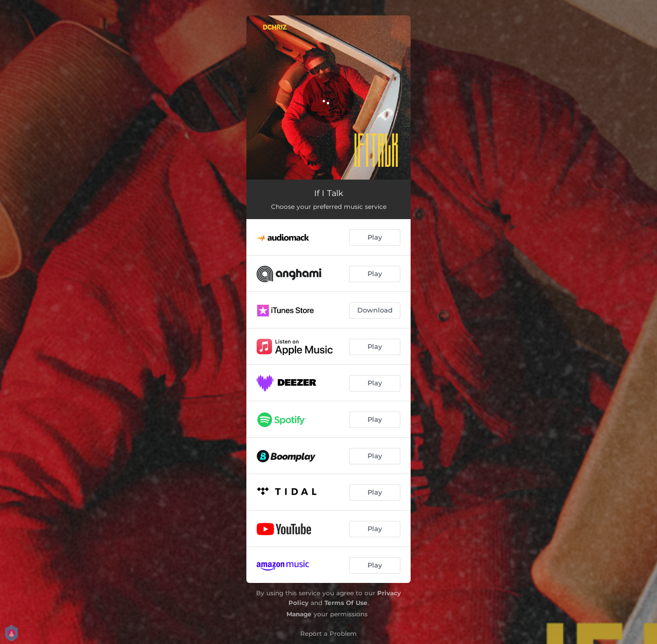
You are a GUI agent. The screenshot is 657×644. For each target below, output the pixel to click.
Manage (299, 614)
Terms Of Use (346, 603)
